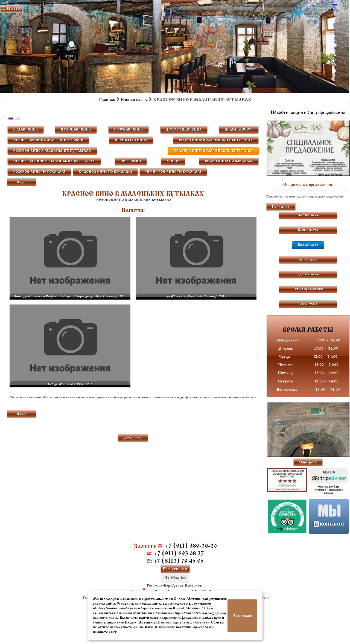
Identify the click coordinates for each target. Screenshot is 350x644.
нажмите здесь (106, 618)
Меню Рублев (308, 260)
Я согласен (242, 616)
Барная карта (308, 230)
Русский (335, 4)
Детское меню (308, 274)
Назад (22, 182)
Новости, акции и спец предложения (308, 113)
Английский (341, 4)
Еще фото (308, 462)
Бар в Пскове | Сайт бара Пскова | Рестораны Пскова (175, 13)
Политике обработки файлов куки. (183, 623)
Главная (107, 100)
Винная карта (134, 100)
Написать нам (175, 569)
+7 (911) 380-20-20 (191, 546)
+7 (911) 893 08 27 (179, 554)
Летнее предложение (308, 289)
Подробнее (281, 207)
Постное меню (308, 215)
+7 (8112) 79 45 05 (179, 561)
